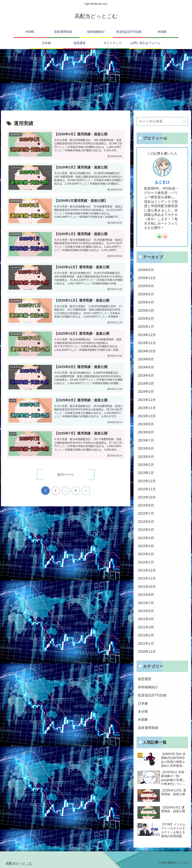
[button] (184, 121)
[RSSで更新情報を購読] (165, 236)
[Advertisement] (96, 80)
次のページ (66, 475)
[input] (162, 121)
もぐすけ (162, 182)
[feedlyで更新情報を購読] (159, 236)
